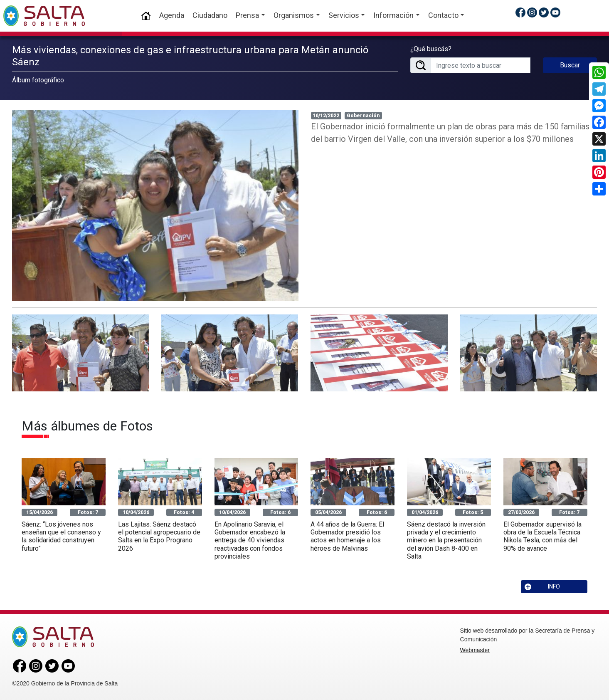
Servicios (344, 15)
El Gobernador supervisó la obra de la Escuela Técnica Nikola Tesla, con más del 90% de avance (542, 536)
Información (393, 15)
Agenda (172, 15)
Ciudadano (210, 15)
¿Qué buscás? (431, 49)
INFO (542, 587)
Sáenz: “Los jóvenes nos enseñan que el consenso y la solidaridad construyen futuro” (61, 536)
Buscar (570, 65)
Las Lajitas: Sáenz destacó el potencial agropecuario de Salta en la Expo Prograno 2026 (159, 536)
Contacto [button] (443, 15)
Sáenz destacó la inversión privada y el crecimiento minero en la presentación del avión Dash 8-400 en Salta (446, 540)
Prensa (247, 15)
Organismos (294, 15)
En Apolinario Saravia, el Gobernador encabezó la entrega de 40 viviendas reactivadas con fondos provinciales (250, 540)
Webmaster (475, 650)
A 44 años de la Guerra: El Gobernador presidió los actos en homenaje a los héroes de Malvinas (347, 536)
